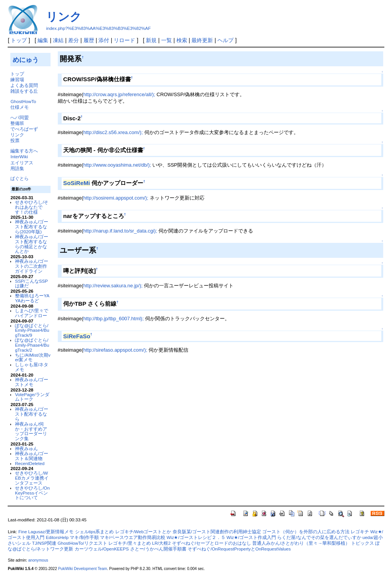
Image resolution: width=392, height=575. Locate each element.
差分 (73, 40)
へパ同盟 (20, 117)
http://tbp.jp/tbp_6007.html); (114, 319)
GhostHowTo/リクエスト (82, 543)
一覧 (167, 40)
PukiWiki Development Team (83, 569)
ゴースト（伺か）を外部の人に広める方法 (306, 532)
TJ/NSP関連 (44, 543)
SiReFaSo (77, 336)
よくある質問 (24, 85)
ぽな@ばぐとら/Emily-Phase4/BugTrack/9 (32, 330)
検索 (182, 40)
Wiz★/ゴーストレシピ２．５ (196, 537)
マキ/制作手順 (84, 537)
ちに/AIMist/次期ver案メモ (33, 357)
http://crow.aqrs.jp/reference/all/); (119, 94)
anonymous (38, 560)
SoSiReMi (77, 183)
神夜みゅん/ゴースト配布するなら (32, 414)
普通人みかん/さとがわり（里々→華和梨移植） (301, 543)
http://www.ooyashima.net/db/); (117, 165)
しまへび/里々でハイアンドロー (32, 313)
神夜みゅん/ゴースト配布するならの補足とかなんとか (32, 244)
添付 (104, 40)
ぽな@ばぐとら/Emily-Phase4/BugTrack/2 (32, 345)
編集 (43, 40)
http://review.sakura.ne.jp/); (113, 286)
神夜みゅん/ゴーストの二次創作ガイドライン (32, 266)
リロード (124, 40)
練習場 (17, 79)
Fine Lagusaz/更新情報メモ (46, 532)
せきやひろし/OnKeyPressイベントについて (32, 493)
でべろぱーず (24, 129)
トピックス (363, 543)
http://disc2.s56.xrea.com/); (113, 132)
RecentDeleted (30, 463)
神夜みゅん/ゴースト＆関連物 (32, 456)
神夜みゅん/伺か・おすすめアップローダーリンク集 (31, 431)
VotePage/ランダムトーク (32, 397)
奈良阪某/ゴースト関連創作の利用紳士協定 (217, 532)
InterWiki (19, 156)
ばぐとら (20, 178)
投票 (15, 140)
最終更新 (202, 40)
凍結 (58, 40)
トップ (19, 40)
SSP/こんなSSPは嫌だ (31, 283)
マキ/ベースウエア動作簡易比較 (133, 537)
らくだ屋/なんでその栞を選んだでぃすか (319, 537)
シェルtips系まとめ (95, 532)
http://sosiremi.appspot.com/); (116, 198)
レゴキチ (360, 532)
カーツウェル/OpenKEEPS (102, 549)
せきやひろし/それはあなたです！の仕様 (32, 207)
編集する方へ (24, 151)
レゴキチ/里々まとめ (130, 543)
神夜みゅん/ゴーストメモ (32, 382)
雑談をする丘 (24, 91)
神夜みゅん (26, 448)
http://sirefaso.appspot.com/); (115, 350)
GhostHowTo (23, 101)
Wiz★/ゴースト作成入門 (251, 537)
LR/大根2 (161, 543)
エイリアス (22, 163)
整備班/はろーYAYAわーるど (32, 298)
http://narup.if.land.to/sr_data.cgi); (120, 231)
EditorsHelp (57, 537)
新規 (151, 40)
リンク (64, 17)
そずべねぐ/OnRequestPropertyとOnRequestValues (239, 549)
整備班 (17, 123)
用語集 (17, 168)
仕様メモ (20, 107)
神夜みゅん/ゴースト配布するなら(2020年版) (32, 227)
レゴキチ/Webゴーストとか (143, 532)
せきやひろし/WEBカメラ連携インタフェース (32, 478)
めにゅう (26, 60)
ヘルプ (225, 40)
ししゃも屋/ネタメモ (32, 367)
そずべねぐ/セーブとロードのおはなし (212, 543)
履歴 (89, 40)
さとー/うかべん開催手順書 (158, 549)
